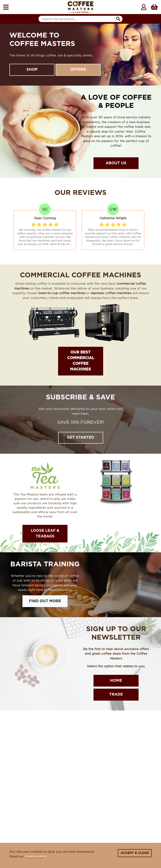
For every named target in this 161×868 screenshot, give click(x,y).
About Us (116, 163)
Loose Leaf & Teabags (45, 534)
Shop (32, 70)
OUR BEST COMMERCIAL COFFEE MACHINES (81, 361)
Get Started (80, 438)
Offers (78, 70)
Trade (116, 695)
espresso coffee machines (111, 293)
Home (116, 681)
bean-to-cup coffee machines (62, 293)
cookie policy (36, 856)
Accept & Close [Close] (135, 853)
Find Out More (45, 601)
